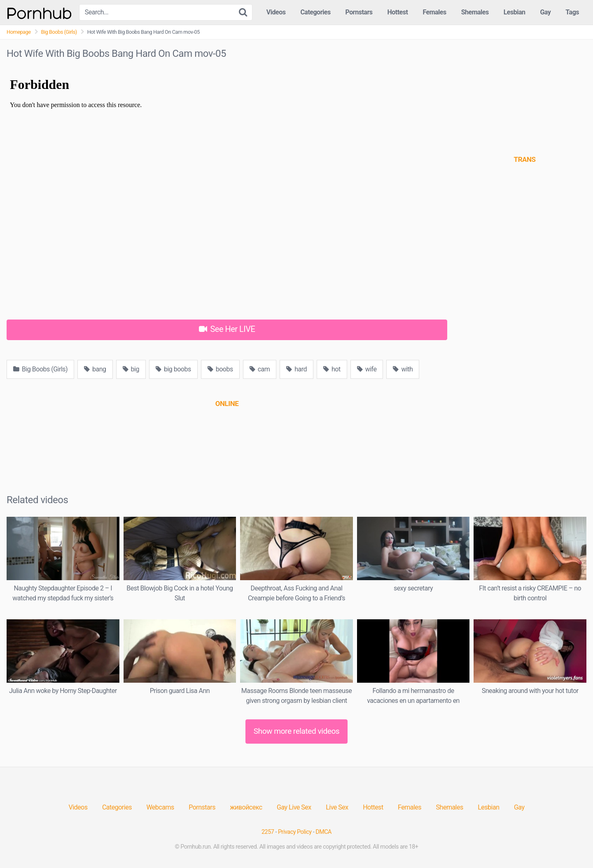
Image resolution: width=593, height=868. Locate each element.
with (403, 369)
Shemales (475, 12)
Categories (315, 12)
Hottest (397, 12)
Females (434, 12)
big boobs (173, 369)
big (131, 369)
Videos (276, 12)
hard (296, 369)
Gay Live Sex (294, 807)
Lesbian (515, 12)
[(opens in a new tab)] (227, 404)
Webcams (160, 807)
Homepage (19, 32)
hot (332, 369)
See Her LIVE (227, 329)
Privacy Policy (295, 832)
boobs (220, 369)
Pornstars (359, 12)
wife (367, 369)
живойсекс (246, 807)
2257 (268, 832)
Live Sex (337, 807)
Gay (545, 12)
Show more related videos (297, 731)
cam (260, 369)
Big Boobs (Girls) (59, 32)
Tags (572, 12)
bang (95, 369)
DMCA (323, 832)
